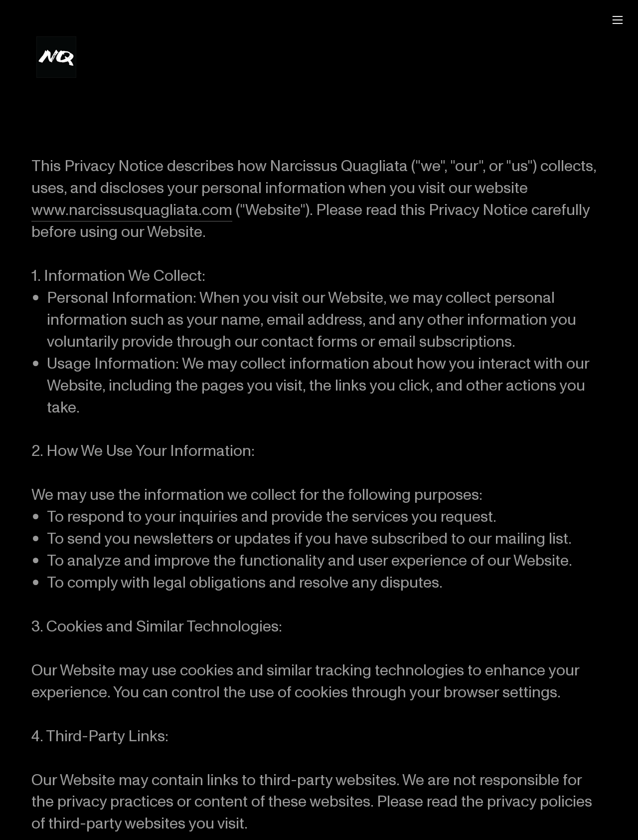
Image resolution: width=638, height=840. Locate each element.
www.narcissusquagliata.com (132, 206)
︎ (618, 20)
